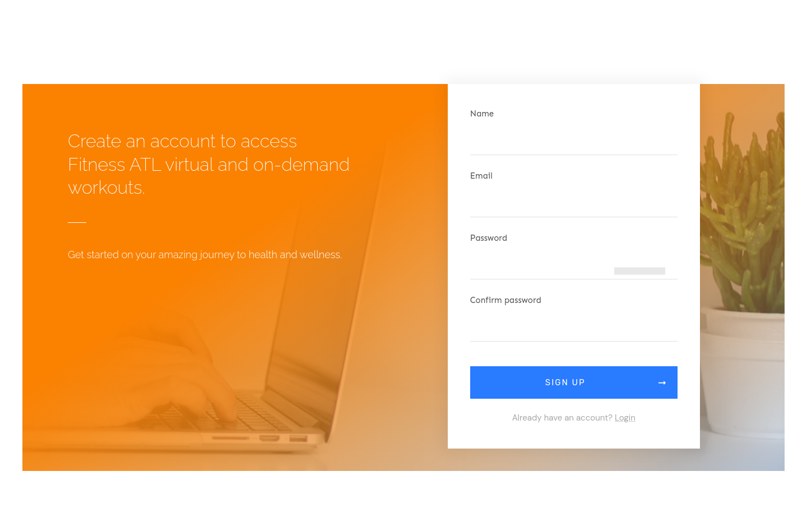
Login (625, 418)
